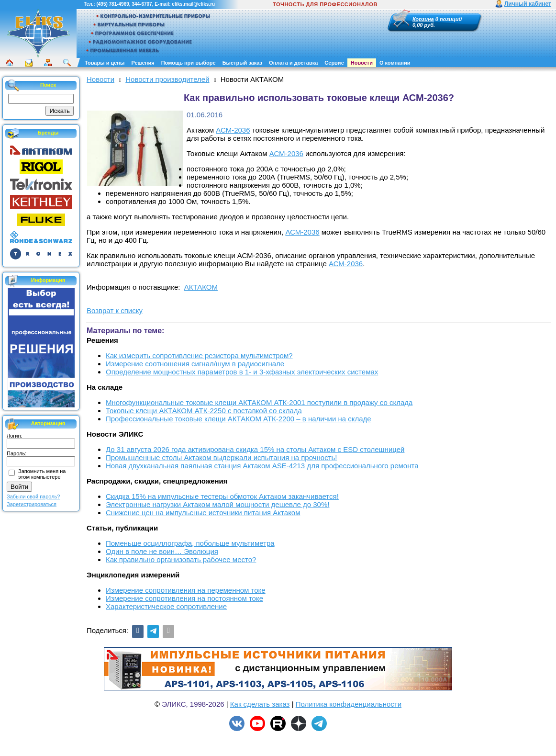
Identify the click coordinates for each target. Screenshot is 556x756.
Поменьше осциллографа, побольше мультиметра (190, 543)
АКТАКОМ (201, 287)
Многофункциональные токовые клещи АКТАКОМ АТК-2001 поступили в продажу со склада (259, 402)
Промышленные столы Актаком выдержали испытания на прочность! (222, 457)
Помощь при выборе (189, 63)
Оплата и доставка (293, 63)
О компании (395, 63)
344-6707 (142, 4)
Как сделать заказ (260, 704)
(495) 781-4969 (112, 4)
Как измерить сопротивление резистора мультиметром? (199, 355)
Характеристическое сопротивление (166, 606)
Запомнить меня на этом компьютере (42, 474)
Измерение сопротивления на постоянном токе (184, 598)
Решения (143, 63)
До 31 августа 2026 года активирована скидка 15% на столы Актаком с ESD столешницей (255, 449)
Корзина (423, 19)
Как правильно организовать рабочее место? (181, 559)
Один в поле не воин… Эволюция (162, 551)
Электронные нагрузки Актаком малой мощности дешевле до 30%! (217, 504)
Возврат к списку (115, 310)
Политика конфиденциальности (349, 704)
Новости (362, 63)
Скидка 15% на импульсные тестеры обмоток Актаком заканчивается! (222, 496)
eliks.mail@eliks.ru (193, 4)
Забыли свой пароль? (33, 496)
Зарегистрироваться (32, 504)
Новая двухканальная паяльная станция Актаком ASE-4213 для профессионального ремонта (262, 466)
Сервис (334, 63)
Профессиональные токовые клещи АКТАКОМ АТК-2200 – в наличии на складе (239, 419)
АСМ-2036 (233, 130)
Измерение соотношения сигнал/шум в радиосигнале (195, 364)
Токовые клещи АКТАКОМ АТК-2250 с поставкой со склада (204, 411)
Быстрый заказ (242, 63)
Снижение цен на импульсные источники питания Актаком (203, 513)
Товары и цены (105, 63)
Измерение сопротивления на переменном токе (186, 590)
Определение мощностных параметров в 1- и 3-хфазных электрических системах (242, 372)
